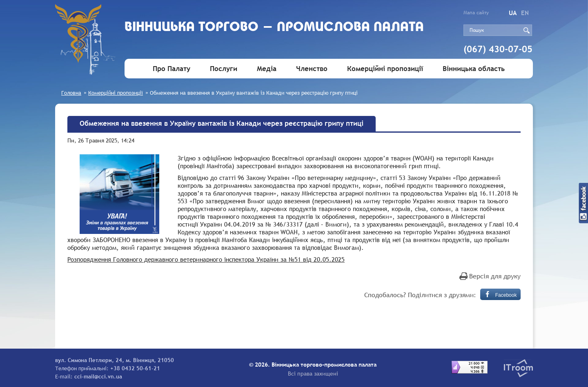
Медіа (267, 69)
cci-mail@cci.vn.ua (98, 376)
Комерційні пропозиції (385, 69)
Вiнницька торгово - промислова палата (274, 28)
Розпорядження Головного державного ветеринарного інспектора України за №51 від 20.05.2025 (206, 259)
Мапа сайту (476, 13)
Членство (312, 69)
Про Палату (171, 69)
